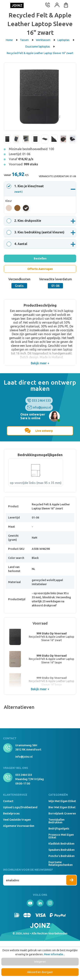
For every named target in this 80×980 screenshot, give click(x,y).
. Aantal (18, 244)
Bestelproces (11, 813)
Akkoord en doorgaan (40, 972)
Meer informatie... (54, 954)
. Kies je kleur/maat (26, 189)
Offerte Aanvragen (40, 269)
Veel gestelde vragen (17, 820)
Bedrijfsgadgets (59, 829)
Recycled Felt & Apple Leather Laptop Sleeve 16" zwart (40, 53)
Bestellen (40, 258)
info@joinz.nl (42, 407)
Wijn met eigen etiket (62, 801)
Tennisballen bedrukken (56, 821)
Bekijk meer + (40, 363)
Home (12, 40)
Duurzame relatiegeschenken (61, 864)
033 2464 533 (41, 400)
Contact (8, 801)
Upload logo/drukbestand (20, 807)
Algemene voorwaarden (19, 826)
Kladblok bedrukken (61, 844)
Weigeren (40, 962)
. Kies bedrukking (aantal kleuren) (36, 232)
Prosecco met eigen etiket (61, 836)
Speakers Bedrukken (62, 850)
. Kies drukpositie (24, 221)
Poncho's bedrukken (62, 856)
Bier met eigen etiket (62, 807)
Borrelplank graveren (62, 813)
